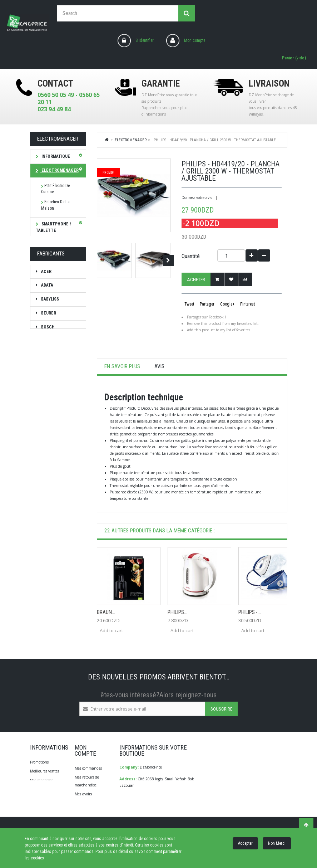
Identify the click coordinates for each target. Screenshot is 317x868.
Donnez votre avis (197, 198)
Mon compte (195, 40)
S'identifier (145, 40)
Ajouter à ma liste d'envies (231, 279)
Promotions (39, 762)
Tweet (189, 304)
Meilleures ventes (44, 771)
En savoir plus (122, 366)
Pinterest (247, 304)
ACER (46, 362)
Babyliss (49, 390)
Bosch (47, 417)
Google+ (227, 304)
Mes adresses (85, 803)
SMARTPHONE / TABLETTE (53, 227)
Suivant (168, 260)
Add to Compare (245, 279)
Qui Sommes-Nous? (46, 799)
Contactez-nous (43, 789)
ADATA (47, 376)
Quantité (191, 256)
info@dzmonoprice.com (154, 815)
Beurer (48, 403)
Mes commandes (88, 768)
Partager (207, 304)
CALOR (47, 459)
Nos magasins (41, 780)
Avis (159, 366)
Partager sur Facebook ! (206, 317)
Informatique (55, 156)
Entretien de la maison (55, 205)
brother (50, 445)
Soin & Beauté (56, 264)
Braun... (106, 612)
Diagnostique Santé (53, 296)
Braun (47, 431)
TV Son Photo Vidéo (53, 248)
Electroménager (60, 170)
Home (107, 140)
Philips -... (250, 612)
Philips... (177, 612)
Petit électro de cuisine (55, 189)
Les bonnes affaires (51, 316)
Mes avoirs (83, 794)
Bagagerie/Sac (56, 278)
